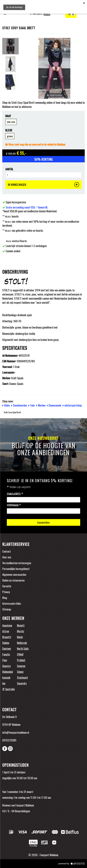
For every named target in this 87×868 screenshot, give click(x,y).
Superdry (22, 683)
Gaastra (6, 666)
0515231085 (9, 740)
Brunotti (7, 637)
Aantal (9, 169)
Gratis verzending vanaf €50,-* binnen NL (27, 207)
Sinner (20, 672)
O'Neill (20, 654)
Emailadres (15, 494)
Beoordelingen (22, 811)
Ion (4, 683)
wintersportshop (72, 405)
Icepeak (6, 677)
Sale (32, 405)
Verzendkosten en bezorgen (17, 563)
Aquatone (7, 625)
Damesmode (54, 405)
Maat (8, 116)
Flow (5, 660)
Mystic (21, 631)
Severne (21, 666)
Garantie (7, 586)
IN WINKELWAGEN (43, 185)
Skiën (6, 405)
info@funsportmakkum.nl (16, 732)
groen (10, 136)
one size (11, 122)
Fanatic (6, 654)
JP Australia (8, 689)
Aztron (6, 631)
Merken (41, 405)
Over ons (7, 557)
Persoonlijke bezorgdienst (16, 569)
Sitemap (7, 609)
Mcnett (21, 625)
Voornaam (14, 505)
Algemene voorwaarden (14, 574)
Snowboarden (19, 405)
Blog (5, 598)
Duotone (7, 648)
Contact (7, 551)
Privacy (6, 592)
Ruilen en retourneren (13, 580)
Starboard (22, 677)
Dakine (6, 643)
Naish (20, 637)
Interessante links (12, 603)
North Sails (23, 648)
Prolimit (21, 660)
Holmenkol (8, 672)
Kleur (9, 130)
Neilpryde (22, 643)
